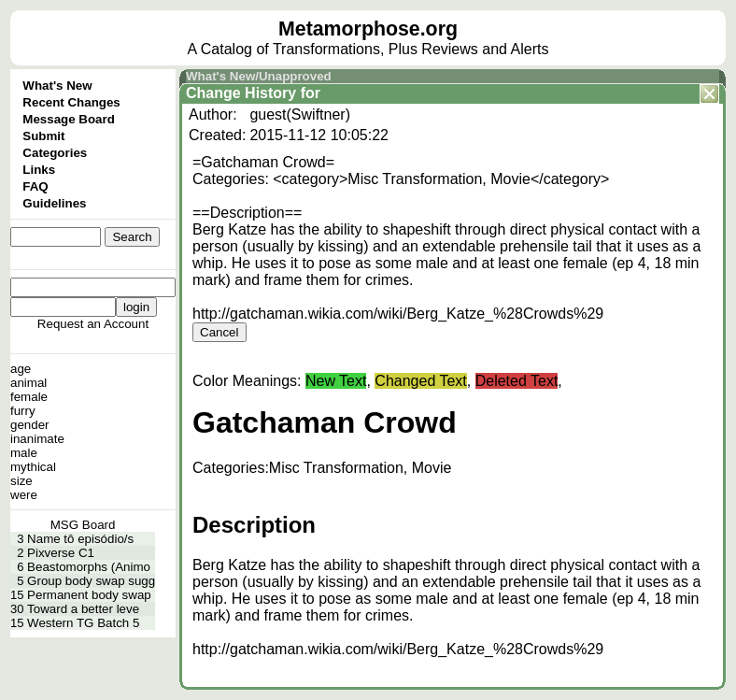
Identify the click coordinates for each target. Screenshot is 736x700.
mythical (33, 467)
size (21, 481)
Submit (43, 136)
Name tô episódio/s (80, 539)
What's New (57, 86)
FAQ (35, 186)
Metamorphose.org (368, 29)
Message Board (69, 119)
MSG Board (83, 525)
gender (30, 425)
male (24, 453)
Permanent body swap (89, 595)
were (24, 495)
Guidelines (54, 203)
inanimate (37, 439)
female (29, 397)
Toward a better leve (83, 609)
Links (39, 170)
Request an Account (93, 324)
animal (28, 383)
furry (23, 411)
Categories (55, 153)
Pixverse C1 (61, 553)
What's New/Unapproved (259, 76)
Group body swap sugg (91, 581)
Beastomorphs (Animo (89, 567)
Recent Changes (71, 102)
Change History (241, 93)
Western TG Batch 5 (83, 623)
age (21, 369)
